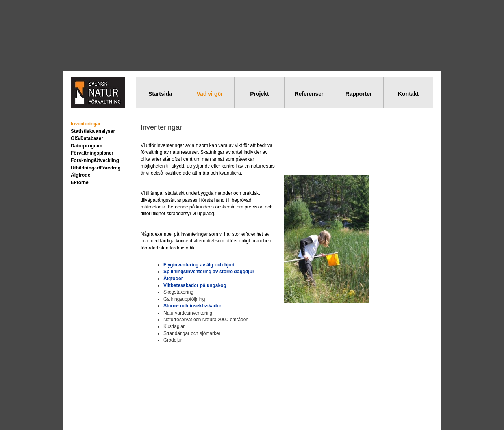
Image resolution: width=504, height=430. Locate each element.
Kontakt (408, 94)
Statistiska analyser (93, 131)
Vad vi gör (210, 94)
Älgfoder (173, 279)
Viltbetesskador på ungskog (195, 285)
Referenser (309, 94)
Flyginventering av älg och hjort (199, 265)
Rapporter (359, 94)
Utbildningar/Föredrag (96, 168)
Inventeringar (86, 124)
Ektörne (80, 182)
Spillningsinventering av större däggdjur (209, 272)
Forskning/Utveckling (95, 160)
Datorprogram (87, 146)
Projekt (259, 94)
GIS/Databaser (87, 138)
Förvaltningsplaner (92, 153)
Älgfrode (81, 175)
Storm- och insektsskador (192, 306)
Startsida (160, 94)
